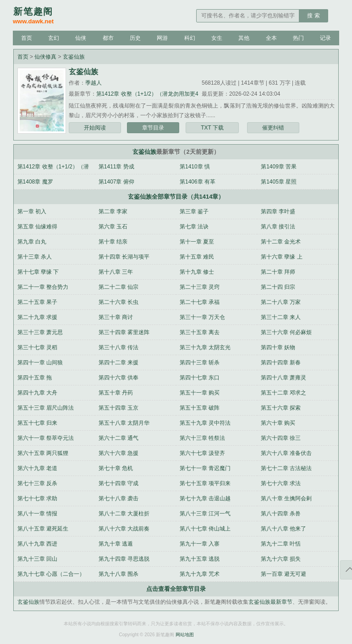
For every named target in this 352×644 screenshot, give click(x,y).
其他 (244, 38)
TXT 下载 (212, 128)
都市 (108, 38)
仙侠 (81, 38)
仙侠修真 (45, 57)
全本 (271, 38)
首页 (27, 38)
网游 (162, 38)
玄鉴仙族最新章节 (270, 602)
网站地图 (185, 635)
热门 (298, 38)
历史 (135, 38)
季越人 (93, 83)
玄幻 (54, 38)
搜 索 (313, 16)
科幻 (190, 38)
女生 (217, 38)
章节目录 (153, 128)
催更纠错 (273, 128)
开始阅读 (95, 128)
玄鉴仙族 (74, 57)
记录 (325, 38)
